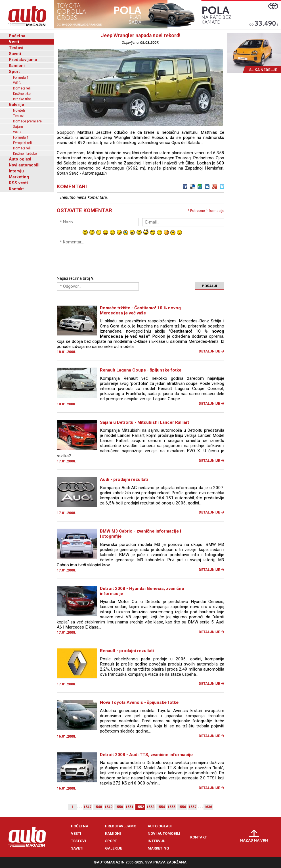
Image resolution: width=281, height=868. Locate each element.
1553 (150, 807)
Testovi (16, 48)
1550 (119, 807)
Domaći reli (22, 88)
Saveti (15, 54)
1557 (192, 807)
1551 (129, 807)
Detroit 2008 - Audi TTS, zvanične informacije (146, 755)
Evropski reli (22, 143)
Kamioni (17, 66)
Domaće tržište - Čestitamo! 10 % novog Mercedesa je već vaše (140, 310)
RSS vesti (18, 183)
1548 (98, 807)
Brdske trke (22, 99)
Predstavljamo (23, 60)
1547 (87, 807)
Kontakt (16, 189)
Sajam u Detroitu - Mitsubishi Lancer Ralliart (144, 422)
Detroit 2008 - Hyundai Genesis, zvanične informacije (142, 591)
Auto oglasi (20, 159)
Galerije (16, 105)
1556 (182, 807)
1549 (108, 807)
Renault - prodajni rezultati (127, 651)
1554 (161, 807)
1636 (208, 807)
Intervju (16, 171)
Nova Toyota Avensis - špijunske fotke (139, 702)
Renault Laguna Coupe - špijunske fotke (141, 370)
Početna (17, 36)
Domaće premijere (27, 121)
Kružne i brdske (25, 154)
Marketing (19, 177)
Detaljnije (209, 351)
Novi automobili (24, 165)
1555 (171, 807)
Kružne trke (22, 94)
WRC (17, 83)
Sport (14, 72)
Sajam (18, 127)
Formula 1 (21, 78)
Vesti (14, 42)
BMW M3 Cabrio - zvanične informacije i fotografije (140, 534)
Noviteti (19, 110)
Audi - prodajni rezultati (124, 479)
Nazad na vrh (254, 840)
